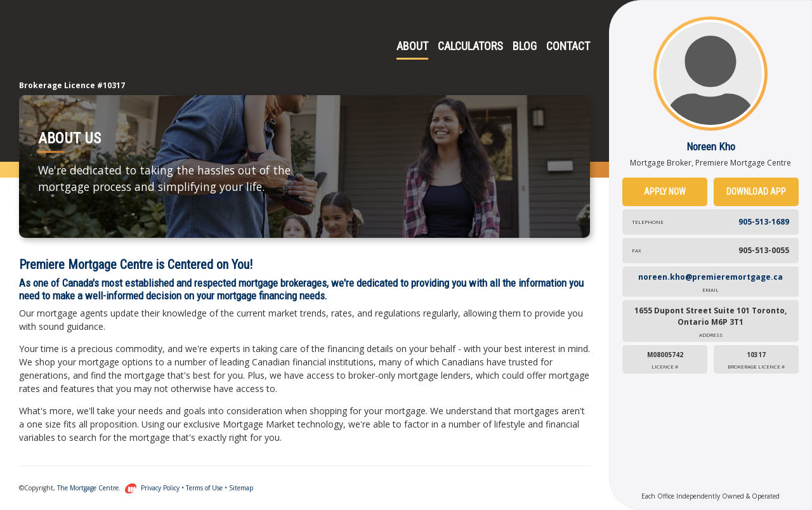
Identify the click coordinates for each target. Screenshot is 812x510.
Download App (756, 192)
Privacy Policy (160, 488)
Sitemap (241, 488)
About (412, 46)
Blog (525, 46)
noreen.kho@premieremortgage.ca (710, 283)
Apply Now (665, 192)
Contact (568, 46)
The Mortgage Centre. (97, 488)
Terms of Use (204, 488)
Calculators (470, 46)
